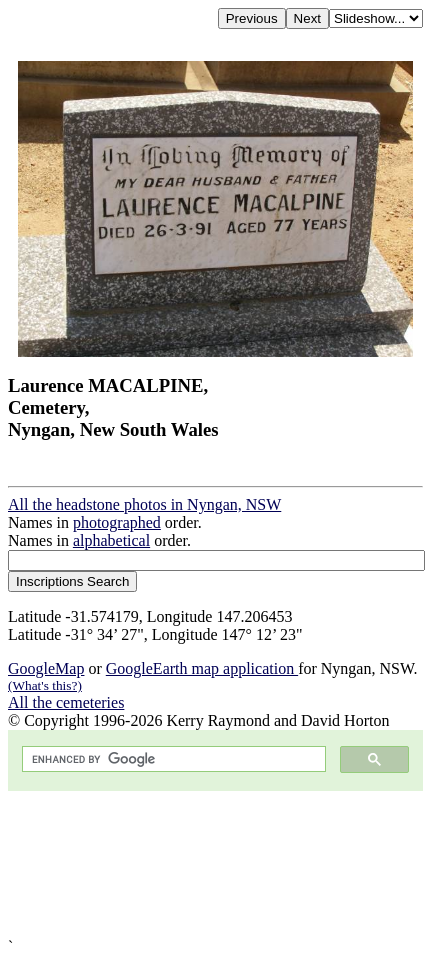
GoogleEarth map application (202, 668)
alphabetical (111, 540)
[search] (172, 759)
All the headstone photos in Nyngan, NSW (144, 504)
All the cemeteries (66, 702)
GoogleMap (46, 668)
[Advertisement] (215, 864)
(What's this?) (45, 685)
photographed (117, 522)
